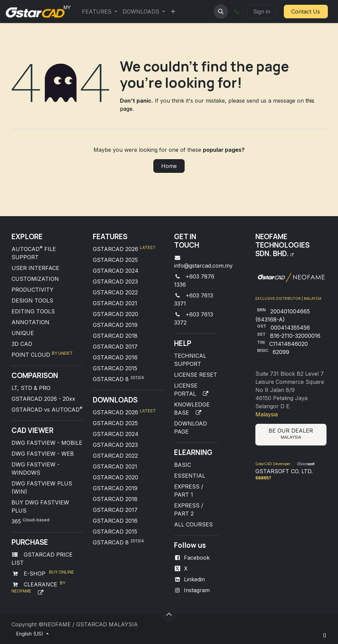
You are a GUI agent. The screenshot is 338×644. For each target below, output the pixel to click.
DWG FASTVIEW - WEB (43, 454)
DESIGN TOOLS (32, 300)
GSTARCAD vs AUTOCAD (47, 410)
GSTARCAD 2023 (115, 282)
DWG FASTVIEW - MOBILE (47, 443)
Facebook (197, 558)
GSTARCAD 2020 (115, 314)
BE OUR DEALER (291, 433)
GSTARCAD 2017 (115, 347)
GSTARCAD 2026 (124, 249)
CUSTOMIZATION (35, 279)
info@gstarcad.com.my (203, 266)
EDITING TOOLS (33, 311)
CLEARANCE (39, 584)
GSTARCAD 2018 (115, 336)
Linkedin (194, 579)
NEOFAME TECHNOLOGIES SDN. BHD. (282, 245)
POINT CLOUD (32, 355)
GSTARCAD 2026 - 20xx (43, 399)
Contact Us (306, 12)
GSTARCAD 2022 (115, 292)
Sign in (262, 12)
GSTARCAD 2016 (115, 357)
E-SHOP (34, 574)
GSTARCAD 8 (118, 379)
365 (30, 521)
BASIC (183, 465)
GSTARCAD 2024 (116, 271)
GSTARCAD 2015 (115, 368)
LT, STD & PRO (31, 388)
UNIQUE (23, 333)
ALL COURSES (193, 524)
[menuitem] (100, 12)
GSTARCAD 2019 (115, 325)
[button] (221, 12)
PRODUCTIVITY (33, 290)
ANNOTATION (30, 322)
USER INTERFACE (35, 268)
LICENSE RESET (196, 375)
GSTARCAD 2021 (115, 303)
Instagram (197, 590)
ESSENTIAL (190, 476)
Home (169, 166)
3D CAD (22, 344)
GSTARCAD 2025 (115, 260)
